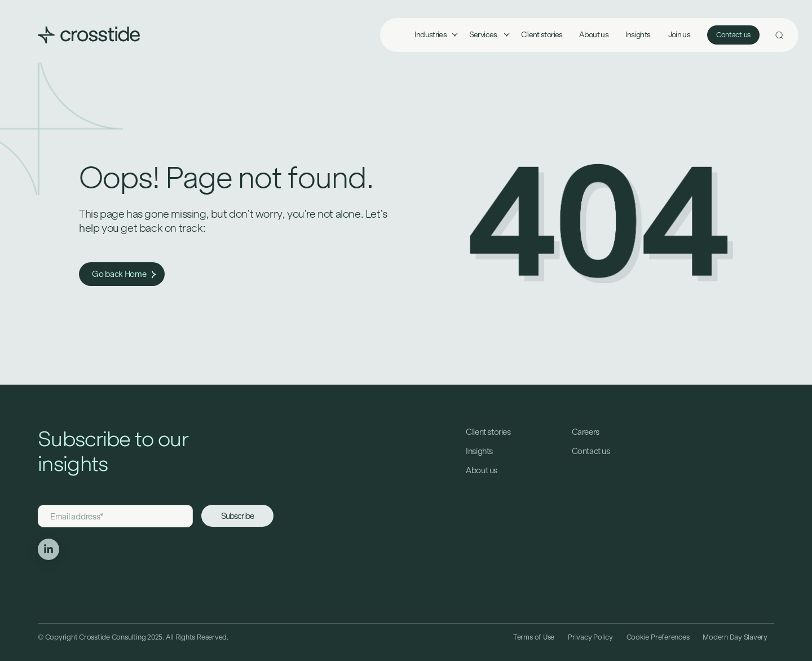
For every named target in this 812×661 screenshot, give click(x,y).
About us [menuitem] (594, 35)
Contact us (733, 35)
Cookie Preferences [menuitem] (658, 637)
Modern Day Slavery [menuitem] (735, 637)
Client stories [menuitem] (542, 35)
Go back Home (124, 274)
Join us (679, 35)
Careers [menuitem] (586, 432)
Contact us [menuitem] (591, 451)
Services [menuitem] (484, 35)
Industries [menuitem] (431, 35)
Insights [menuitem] (638, 35)
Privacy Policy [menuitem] (590, 637)
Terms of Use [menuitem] (534, 637)
